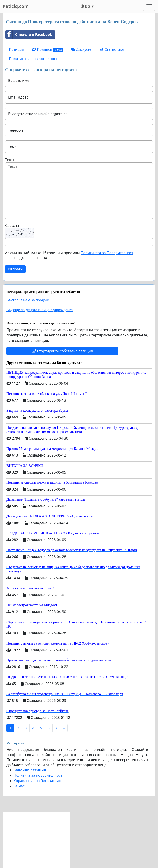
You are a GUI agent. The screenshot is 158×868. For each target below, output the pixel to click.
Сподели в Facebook (29, 34)
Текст (10, 160)
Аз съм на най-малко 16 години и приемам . (70, 253)
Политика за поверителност (33, 59)
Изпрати (15, 269)
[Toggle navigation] (149, 6)
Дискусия (82, 49)
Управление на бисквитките (38, 781)
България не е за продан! (28, 300)
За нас (19, 786)
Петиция (16, 49)
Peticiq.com (16, 6)
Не (45, 258)
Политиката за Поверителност (107, 253)
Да (22, 258)
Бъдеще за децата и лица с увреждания (40, 310)
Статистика (112, 49)
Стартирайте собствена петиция (62, 351)
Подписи (48, 50)
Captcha (12, 225)
